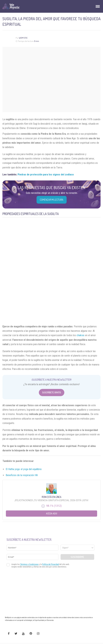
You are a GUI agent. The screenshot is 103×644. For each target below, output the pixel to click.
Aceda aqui (52, 513)
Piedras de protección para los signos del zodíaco (46, 175)
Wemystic (23, 38)
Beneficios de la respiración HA (22, 475)
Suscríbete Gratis (52, 392)
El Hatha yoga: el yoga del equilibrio (24, 469)
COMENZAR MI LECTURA (52, 200)
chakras (80, 335)
